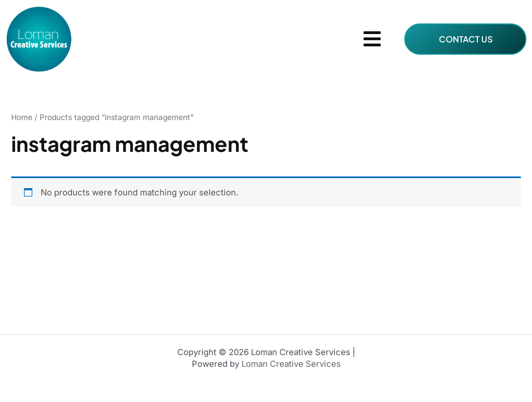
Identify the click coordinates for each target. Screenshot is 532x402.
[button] (373, 39)
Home (22, 117)
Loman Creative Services (290, 364)
